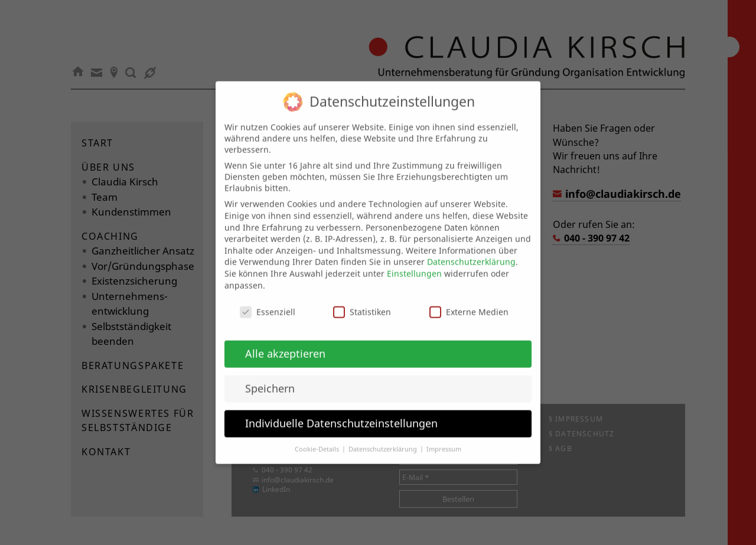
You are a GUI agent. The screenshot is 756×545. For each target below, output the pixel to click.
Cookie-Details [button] (318, 438)
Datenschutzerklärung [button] (384, 438)
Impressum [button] (444, 438)
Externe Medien (469, 301)
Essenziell (268, 301)
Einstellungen (414, 262)
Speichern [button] (270, 377)
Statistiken (362, 301)
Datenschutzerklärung (471, 251)
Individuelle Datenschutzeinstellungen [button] (341, 412)
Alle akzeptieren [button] (285, 342)
